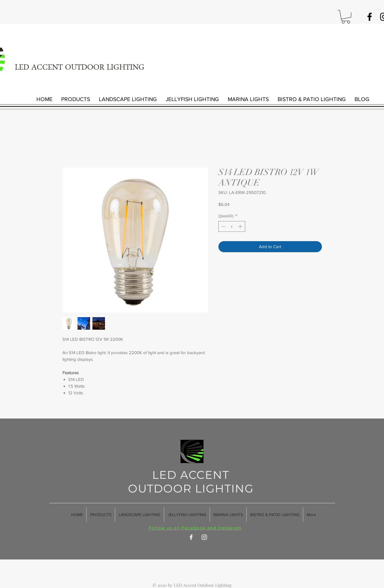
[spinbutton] (232, 226)
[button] (346, 17)
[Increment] (241, 226)
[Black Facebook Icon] (370, 17)
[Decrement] (223, 226)
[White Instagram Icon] (204, 537)
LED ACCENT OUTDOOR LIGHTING (80, 68)
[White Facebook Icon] (191, 537)
